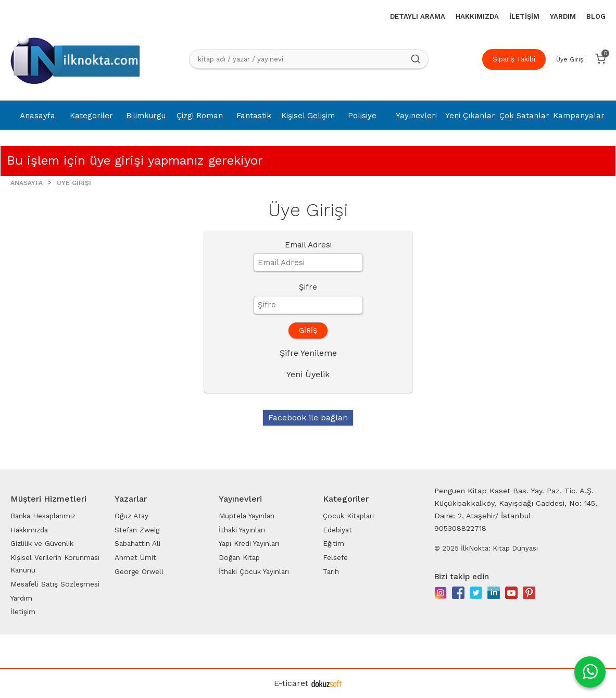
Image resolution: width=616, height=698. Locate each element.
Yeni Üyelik (308, 374)
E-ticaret (291, 683)
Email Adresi (308, 245)
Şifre (308, 287)
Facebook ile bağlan (308, 417)
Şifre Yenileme (308, 353)
